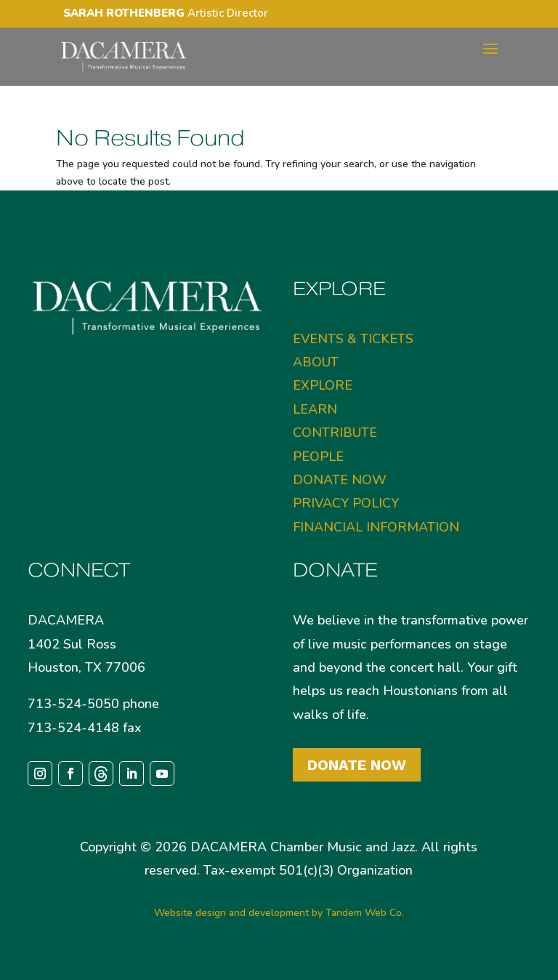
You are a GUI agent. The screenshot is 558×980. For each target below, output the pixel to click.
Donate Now (357, 765)
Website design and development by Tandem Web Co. (279, 913)
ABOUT (316, 362)
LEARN (315, 409)
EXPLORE (323, 385)
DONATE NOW (340, 480)
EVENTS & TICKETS (353, 339)
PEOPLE (318, 457)
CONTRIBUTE (335, 433)
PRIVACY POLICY (346, 503)
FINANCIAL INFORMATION (376, 527)
